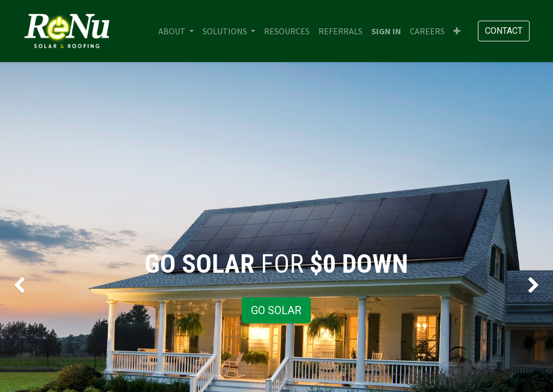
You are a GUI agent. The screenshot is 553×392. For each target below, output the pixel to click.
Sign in (386, 31)
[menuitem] (287, 31)
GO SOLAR (276, 310)
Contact (504, 31)
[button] (457, 31)
